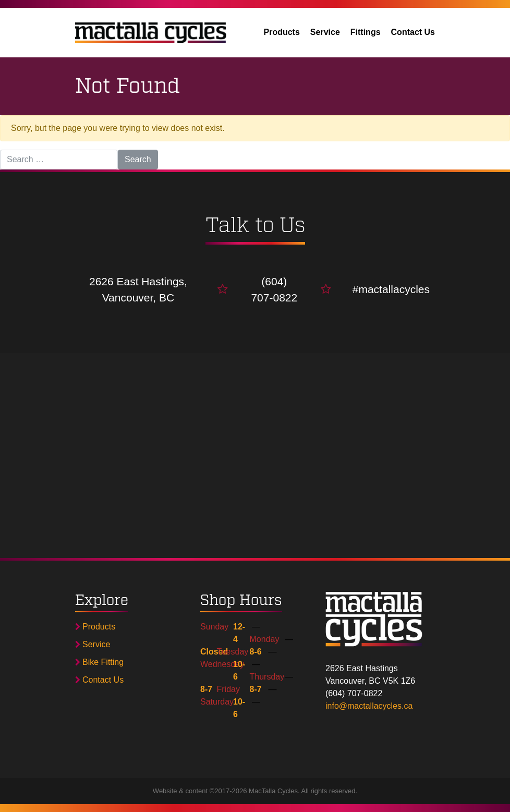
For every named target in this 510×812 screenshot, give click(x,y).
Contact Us (413, 32)
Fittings (366, 32)
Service (325, 32)
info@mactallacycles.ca (369, 706)
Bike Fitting (99, 662)
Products (282, 32)
